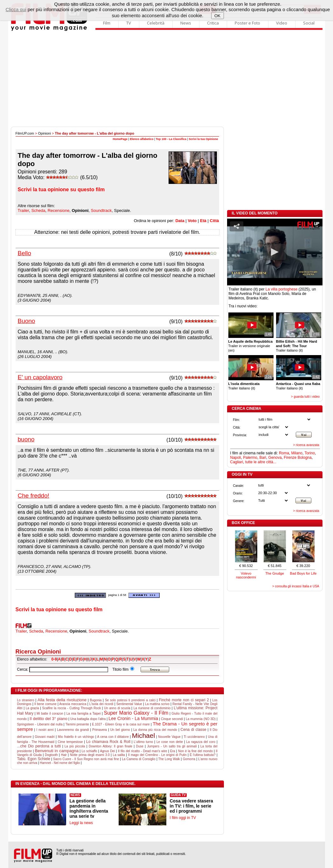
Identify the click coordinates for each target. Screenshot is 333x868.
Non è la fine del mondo (195, 751)
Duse (140, 746)
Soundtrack (101, 210)
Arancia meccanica (73, 704)
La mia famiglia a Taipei (84, 714)
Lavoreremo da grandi (73, 730)
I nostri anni (45, 730)
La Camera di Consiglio (139, 759)
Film (107, 23)
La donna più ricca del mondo (155, 730)
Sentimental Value (129, 704)
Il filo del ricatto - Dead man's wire (143, 751)
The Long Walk (169, 759)
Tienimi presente (77, 724)
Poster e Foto (247, 23)
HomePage (120, 139)
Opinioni (45, 133)
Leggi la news (81, 823)
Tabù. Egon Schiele (34, 759)
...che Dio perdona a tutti (39, 746)
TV (129, 23)
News (186, 23)
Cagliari (237, 462)
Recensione (59, 210)
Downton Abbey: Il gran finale (111, 746)
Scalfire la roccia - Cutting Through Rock (72, 708)
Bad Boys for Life (303, 573)
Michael (143, 735)
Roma (284, 453)
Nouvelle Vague (169, 737)
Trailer (24, 210)
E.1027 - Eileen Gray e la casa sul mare (121, 724)
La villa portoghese (282, 289)
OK (217, 16)
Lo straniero (26, 700)
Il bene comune (45, 704)
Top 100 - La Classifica (171, 139)
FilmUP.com (25, 133)
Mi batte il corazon (50, 714)
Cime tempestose (70, 742)
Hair (64, 755)
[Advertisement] (167, 79)
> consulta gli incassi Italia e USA (296, 586)
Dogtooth (51, 755)
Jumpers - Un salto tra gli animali (172, 746)
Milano (297, 453)
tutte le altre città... (261, 462)
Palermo (250, 458)
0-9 (54, 659)
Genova (275, 458)
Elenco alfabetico (142, 139)
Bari (263, 458)
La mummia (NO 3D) (201, 719)
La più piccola (75, 746)
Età (203, 221)
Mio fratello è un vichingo (76, 737)
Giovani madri (45, 737)
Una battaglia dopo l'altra (88, 719)
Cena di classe (194, 730)
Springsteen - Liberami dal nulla (40, 724)
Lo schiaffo (90, 751)
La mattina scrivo (157, 704)
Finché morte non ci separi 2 (184, 700)
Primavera (100, 730)
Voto (192, 221)
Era (173, 751)
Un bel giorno (120, 730)
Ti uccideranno (194, 737)
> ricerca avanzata (306, 445)
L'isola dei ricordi (101, 704)
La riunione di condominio (152, 708)
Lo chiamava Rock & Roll (108, 742)
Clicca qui (16, 9)
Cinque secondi (172, 719)
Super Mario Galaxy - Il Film (136, 713)
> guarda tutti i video (305, 397)
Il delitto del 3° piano (49, 719)
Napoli (236, 458)
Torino (310, 453)
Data (180, 221)
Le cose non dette (170, 742)
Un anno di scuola (117, 708)
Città (215, 221)
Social (309, 23)
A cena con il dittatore (113, 737)
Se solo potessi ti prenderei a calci (130, 700)
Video (282, 23)
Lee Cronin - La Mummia (133, 718)
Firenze (290, 458)
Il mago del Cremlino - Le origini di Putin (157, 755)
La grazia (32, 708)
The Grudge (275, 573)
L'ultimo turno (143, 742)
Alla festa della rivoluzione (62, 700)
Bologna (305, 458)
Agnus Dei (107, 751)
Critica (213, 23)
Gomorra (189, 759)
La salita (119, 755)
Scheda (38, 210)
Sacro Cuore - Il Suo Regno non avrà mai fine (86, 759)
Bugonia (96, 700)
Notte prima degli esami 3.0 (90, 755)
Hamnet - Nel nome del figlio (60, 763)
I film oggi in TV (183, 818)
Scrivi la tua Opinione (203, 139)
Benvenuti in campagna (57, 751)
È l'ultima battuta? (202, 755)
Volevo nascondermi (246, 575)
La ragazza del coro (201, 742)
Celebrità (156, 23)
